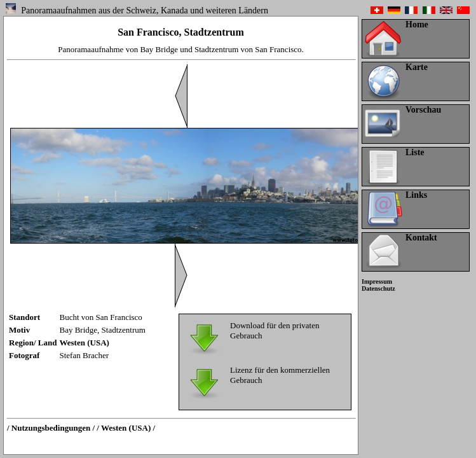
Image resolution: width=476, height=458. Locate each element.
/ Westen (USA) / (126, 428)
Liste (415, 152)
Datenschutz (378, 288)
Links (416, 195)
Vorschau (423, 110)
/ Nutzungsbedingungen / (51, 428)
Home (417, 24)
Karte (417, 67)
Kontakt (421, 238)
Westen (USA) (85, 343)
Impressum (377, 281)
